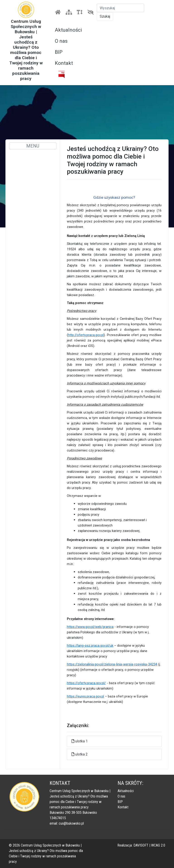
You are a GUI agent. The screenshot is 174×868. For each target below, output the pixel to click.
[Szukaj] (120, 8)
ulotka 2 (81, 754)
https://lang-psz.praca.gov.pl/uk (90, 646)
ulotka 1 (81, 741)
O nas (61, 41)
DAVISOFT (141, 845)
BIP (59, 52)
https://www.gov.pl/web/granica (90, 627)
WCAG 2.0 (158, 845)
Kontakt (64, 63)
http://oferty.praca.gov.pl (86, 335)
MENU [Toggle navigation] (33, 146)
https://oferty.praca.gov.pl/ (86, 683)
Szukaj (105, 16)
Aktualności (68, 30)
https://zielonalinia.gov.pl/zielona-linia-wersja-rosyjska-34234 (112, 664)
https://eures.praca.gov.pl (85, 696)
